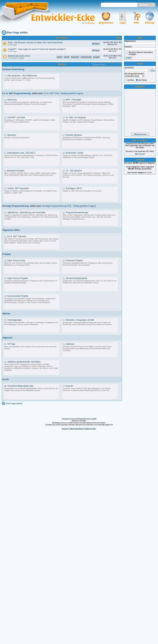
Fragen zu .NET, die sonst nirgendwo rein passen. (82, 191)
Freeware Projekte (17, 58)
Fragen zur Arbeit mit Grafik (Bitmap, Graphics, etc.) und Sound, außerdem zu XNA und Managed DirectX (88, 156)
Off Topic (13, 45)
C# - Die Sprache (74, 171)
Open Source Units (16, 261)
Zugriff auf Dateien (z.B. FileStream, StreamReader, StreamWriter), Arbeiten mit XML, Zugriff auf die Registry (89, 121)
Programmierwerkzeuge (77, 212)
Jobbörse (70, 344)
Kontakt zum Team (90, 429)
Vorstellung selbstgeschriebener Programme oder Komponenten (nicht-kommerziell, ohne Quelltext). (88, 264)
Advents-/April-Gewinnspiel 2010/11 (87, 390)
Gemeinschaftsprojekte (76, 278)
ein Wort (131, 80)
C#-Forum (88, 23)
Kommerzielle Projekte (18, 296)
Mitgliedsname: (130, 41)
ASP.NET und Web (16, 118)
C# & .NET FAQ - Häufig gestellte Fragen (63, 93)
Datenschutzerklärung (76, 429)
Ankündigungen (14, 320)
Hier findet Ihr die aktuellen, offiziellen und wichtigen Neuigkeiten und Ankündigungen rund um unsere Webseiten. (31, 323)
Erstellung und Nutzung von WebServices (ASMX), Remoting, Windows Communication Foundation (87, 139)
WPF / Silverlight (73, 100)
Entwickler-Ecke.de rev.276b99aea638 (73, 419)
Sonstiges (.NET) (74, 188)
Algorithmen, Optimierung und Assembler (26, 212)
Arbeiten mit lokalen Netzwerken (17, 138)
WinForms (12, 100)
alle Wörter (143, 80)
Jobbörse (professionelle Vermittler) (24, 362)
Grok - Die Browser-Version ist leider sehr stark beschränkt (35, 43)
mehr (118, 38)
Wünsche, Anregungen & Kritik (80, 320)
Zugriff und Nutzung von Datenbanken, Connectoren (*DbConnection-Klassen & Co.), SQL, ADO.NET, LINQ (31, 156)
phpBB (94, 419)
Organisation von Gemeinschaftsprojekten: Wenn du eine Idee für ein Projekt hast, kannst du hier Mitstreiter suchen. (90, 282)
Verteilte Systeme (74, 135)
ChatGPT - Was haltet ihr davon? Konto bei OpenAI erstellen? (37, 49)
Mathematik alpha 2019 (19, 56)
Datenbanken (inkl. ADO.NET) (21, 153)
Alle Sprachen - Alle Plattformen (22, 76)
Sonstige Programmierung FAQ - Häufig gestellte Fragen (68, 206)
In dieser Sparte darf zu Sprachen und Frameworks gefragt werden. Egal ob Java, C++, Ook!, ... (29, 79)
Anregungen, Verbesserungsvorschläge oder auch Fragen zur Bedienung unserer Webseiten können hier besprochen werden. (88, 323)
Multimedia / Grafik (74, 153)
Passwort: (128, 47)
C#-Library (36, 243)
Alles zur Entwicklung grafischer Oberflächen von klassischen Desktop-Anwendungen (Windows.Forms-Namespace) (28, 103)
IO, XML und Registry (76, 118)
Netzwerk (12, 135)
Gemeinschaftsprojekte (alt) (20, 386)
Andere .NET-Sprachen (18, 188)
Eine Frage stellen (17, 33)
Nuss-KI (69, 386)
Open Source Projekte (18, 278)
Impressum (65, 429)
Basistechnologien (16, 171)
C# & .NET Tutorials (17, 236)
